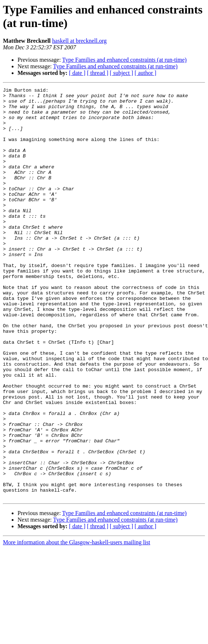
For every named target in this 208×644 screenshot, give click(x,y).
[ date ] (77, 73)
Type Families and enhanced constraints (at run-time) (124, 60)
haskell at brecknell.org (79, 41)
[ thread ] (98, 73)
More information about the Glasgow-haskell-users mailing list (76, 624)
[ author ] (146, 73)
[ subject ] (122, 73)
